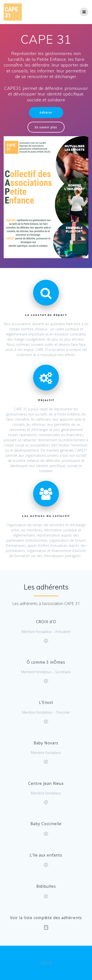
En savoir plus (46, 127)
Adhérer (46, 112)
